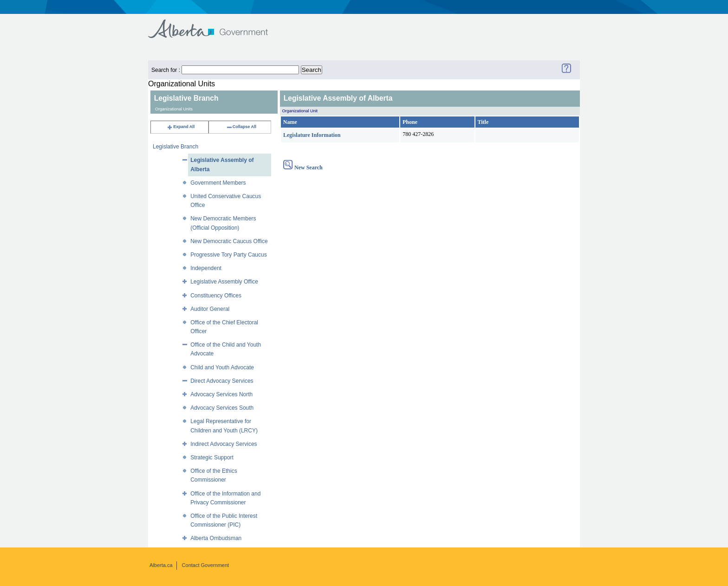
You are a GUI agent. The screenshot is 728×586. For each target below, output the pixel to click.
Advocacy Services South (222, 408)
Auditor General (210, 309)
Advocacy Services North (221, 394)
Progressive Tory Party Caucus (229, 255)
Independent (206, 268)
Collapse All (241, 127)
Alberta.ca (161, 565)
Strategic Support (212, 457)
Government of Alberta (216, 24)
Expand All (181, 127)
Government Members (218, 183)
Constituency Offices (216, 296)
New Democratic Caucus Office (229, 241)
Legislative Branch (175, 147)
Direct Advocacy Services (222, 381)
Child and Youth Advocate (222, 367)
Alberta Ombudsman (216, 538)
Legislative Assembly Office (224, 282)
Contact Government (206, 565)
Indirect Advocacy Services (224, 444)
